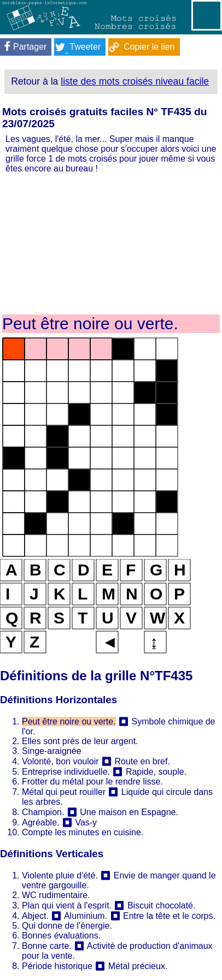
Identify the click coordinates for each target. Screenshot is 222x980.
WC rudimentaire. (56, 895)
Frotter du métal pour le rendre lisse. (92, 782)
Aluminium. (87, 916)
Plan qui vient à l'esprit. (67, 905)
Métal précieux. (138, 966)
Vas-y (86, 822)
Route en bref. (142, 761)
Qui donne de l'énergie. (67, 926)
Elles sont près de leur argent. (80, 741)
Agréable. (41, 822)
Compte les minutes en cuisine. (83, 832)
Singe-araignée (52, 751)
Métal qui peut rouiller (64, 792)
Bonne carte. (47, 946)
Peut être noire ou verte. (69, 721)
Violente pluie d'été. (60, 875)
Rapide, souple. (156, 772)
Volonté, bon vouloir (60, 761)
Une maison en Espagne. (129, 812)
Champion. (43, 812)
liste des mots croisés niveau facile (135, 81)
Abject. (35, 916)
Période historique (57, 966)
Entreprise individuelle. (66, 772)
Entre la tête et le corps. (169, 916)
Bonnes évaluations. (61, 936)
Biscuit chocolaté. (162, 905)
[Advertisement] (111, 243)
